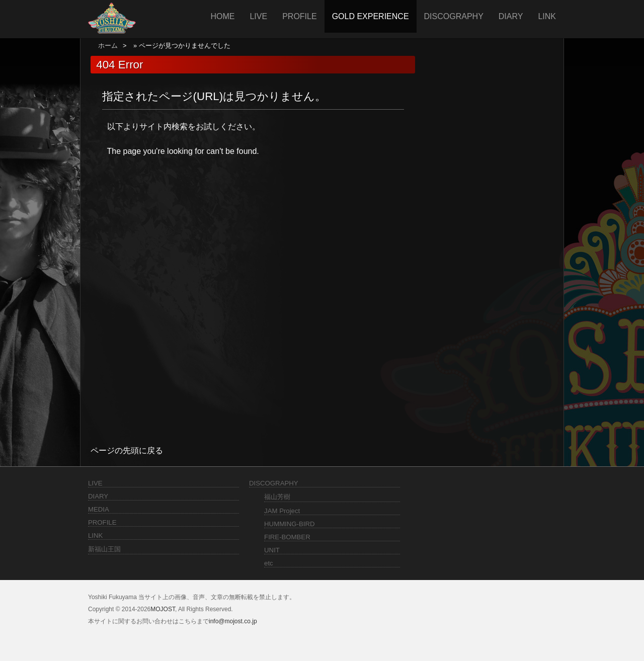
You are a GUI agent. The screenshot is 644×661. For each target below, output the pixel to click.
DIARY (511, 16)
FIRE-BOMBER (287, 537)
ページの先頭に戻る (127, 450)
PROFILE (299, 16)
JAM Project (282, 511)
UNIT (272, 550)
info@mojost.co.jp (233, 621)
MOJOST (163, 609)
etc (269, 563)
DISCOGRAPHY (454, 16)
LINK (547, 16)
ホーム (108, 46)
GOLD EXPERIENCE (371, 16)
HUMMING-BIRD (289, 524)
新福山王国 (104, 549)
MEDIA (99, 509)
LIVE (258, 16)
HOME (222, 16)
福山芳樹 (277, 497)
